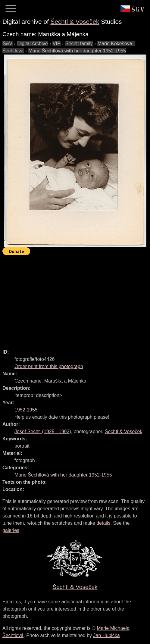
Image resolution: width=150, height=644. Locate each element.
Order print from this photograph (49, 366)
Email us (12, 602)
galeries (11, 530)
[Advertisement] (76, 299)
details (103, 523)
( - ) (43, 431)
